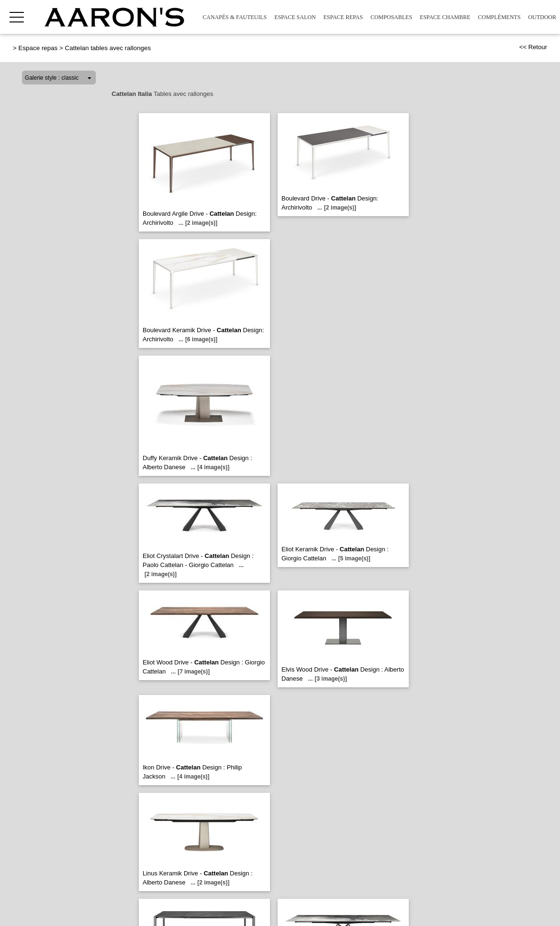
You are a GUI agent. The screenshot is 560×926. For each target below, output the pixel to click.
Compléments (499, 17)
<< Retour (533, 47)
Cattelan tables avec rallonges (108, 48)
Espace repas (343, 17)
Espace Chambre (445, 17)
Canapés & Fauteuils (235, 17)
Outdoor (542, 17)
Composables (391, 17)
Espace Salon (295, 17)
